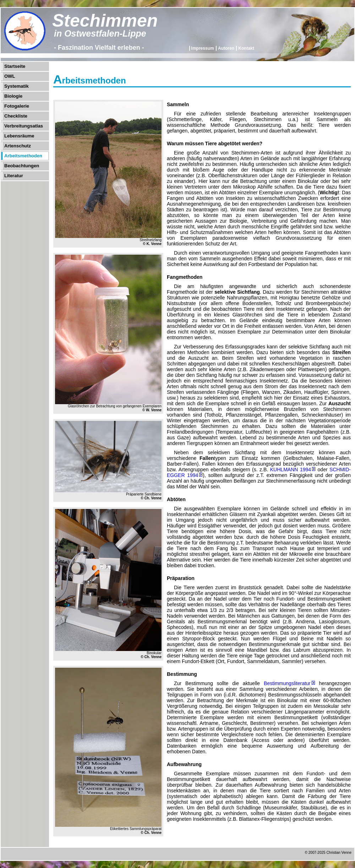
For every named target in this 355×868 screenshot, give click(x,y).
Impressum (203, 48)
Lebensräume (19, 136)
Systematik (17, 86)
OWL (10, 76)
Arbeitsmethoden (23, 156)
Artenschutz (18, 146)
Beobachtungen (22, 166)
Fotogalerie (17, 106)
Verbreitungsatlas (24, 126)
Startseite (15, 66)
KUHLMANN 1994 (291, 470)
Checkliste (16, 116)
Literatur (14, 176)
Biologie (13, 96)
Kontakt (246, 48)
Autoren (226, 48)
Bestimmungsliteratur (287, 683)
